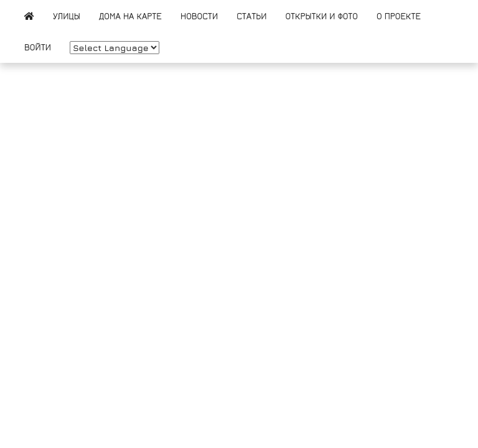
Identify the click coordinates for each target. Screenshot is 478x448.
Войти (38, 47)
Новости (199, 16)
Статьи (251, 16)
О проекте (399, 16)
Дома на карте (130, 16)
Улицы (67, 16)
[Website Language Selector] (115, 48)
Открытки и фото (321, 16)
